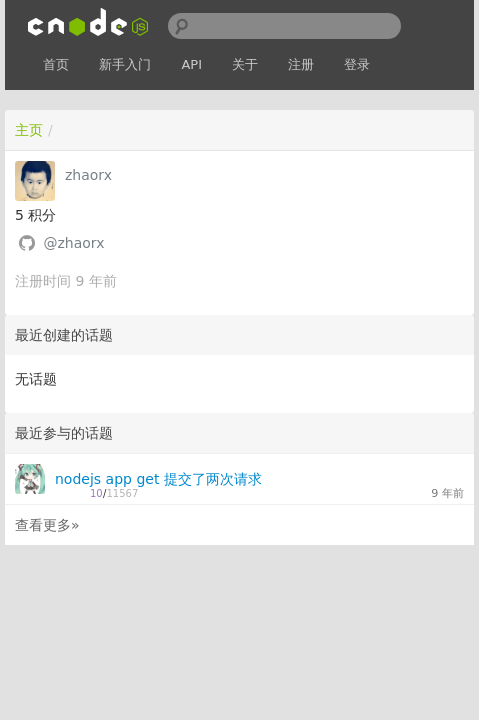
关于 (245, 64)
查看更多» (47, 525)
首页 (56, 64)
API (191, 64)
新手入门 (125, 64)
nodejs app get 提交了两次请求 (158, 479)
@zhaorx (73, 243)
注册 (301, 64)
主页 (29, 130)
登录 (357, 64)
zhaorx (88, 175)
